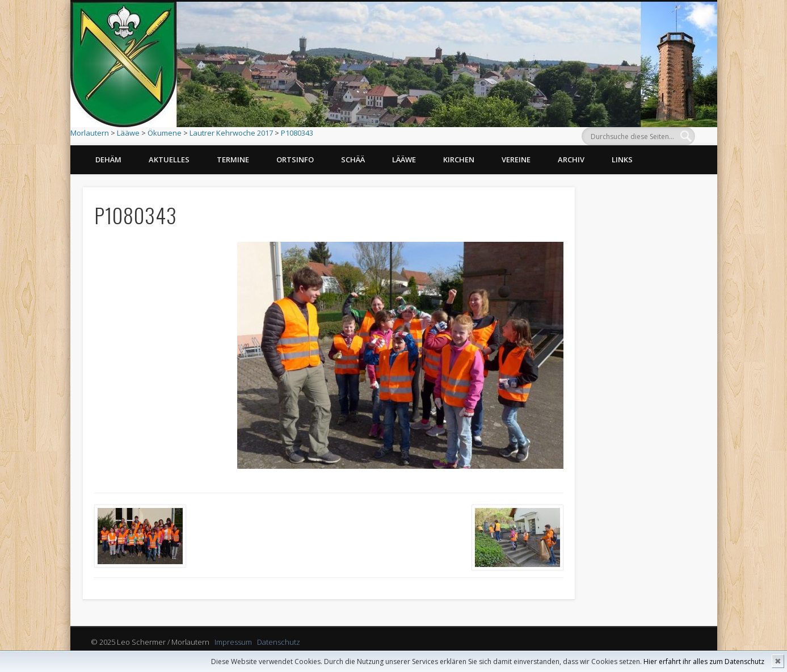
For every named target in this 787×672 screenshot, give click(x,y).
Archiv (571, 159)
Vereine (516, 159)
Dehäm (108, 159)
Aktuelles (169, 159)
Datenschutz (279, 642)
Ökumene (165, 133)
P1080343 (297, 133)
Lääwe (128, 133)
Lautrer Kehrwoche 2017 (231, 133)
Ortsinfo (295, 159)
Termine (233, 159)
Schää (353, 159)
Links (622, 159)
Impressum (233, 642)
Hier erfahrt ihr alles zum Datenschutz (704, 661)
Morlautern (90, 133)
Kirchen (459, 159)
